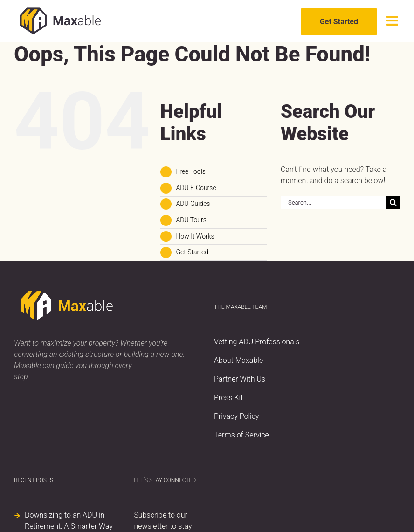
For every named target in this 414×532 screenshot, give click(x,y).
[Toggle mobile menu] (393, 21)
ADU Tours (191, 220)
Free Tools (191, 171)
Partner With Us (240, 379)
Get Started (192, 252)
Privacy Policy (236, 416)
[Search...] (334, 202)
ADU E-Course (196, 188)
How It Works (195, 236)
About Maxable (238, 360)
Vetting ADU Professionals (257, 342)
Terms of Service (241, 435)
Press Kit (228, 398)
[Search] (393, 202)
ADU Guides (193, 204)
